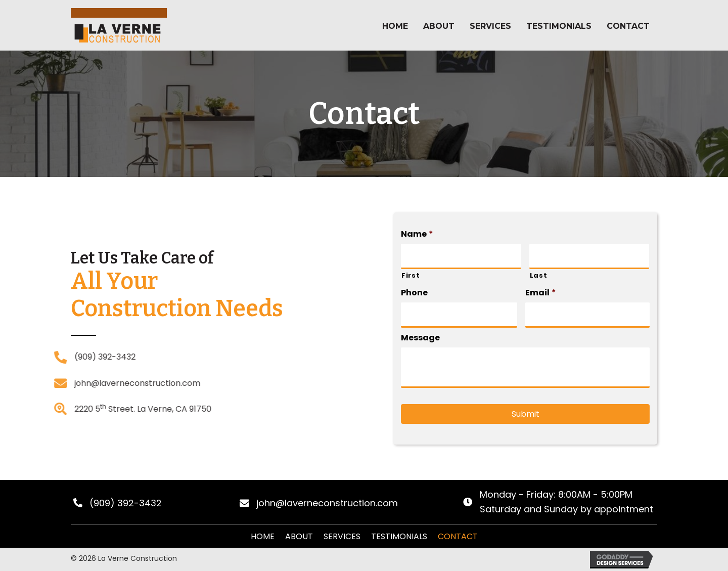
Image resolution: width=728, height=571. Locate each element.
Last (539, 279)
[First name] (461, 260)
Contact (458, 536)
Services (342, 536)
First (411, 279)
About (299, 536)
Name (417, 238)
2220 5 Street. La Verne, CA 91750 (86, 409)
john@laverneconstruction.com (81, 383)
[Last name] (589, 260)
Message (420, 342)
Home (263, 536)
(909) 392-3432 (48, 357)
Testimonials (399, 536)
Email (541, 297)
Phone (414, 297)
